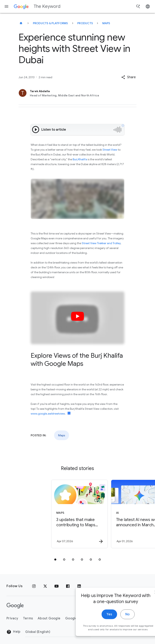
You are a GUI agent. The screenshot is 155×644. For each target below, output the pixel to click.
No (114, 624)
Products (85, 23)
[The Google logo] (15, 606)
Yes (96, 624)
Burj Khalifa (80, 159)
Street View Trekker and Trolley (101, 243)
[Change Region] (58, 632)
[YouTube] (57, 586)
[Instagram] (34, 586)
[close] (142, 601)
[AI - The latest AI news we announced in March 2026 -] (107, 514)
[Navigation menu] (6, 6)
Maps (106, 23)
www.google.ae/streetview (48, 414)
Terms (28, 618)
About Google (49, 618)
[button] (128, 77)
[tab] (55, 560)
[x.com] (45, 586)
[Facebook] (68, 586)
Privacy (12, 618)
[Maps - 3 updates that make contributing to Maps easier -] (47, 514)
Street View (110, 150)
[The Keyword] (21, 23)
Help (13, 632)
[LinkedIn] (79, 586)
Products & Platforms (50, 23)
